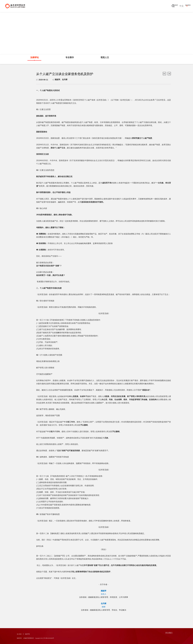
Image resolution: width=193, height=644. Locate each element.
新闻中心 (126, 6)
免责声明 (31, 634)
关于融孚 (75, 6)
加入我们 (21, 634)
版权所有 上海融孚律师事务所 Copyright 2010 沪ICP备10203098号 (45, 639)
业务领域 (92, 6)
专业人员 (109, 6)
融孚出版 (143, 6)
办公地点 (160, 6)
